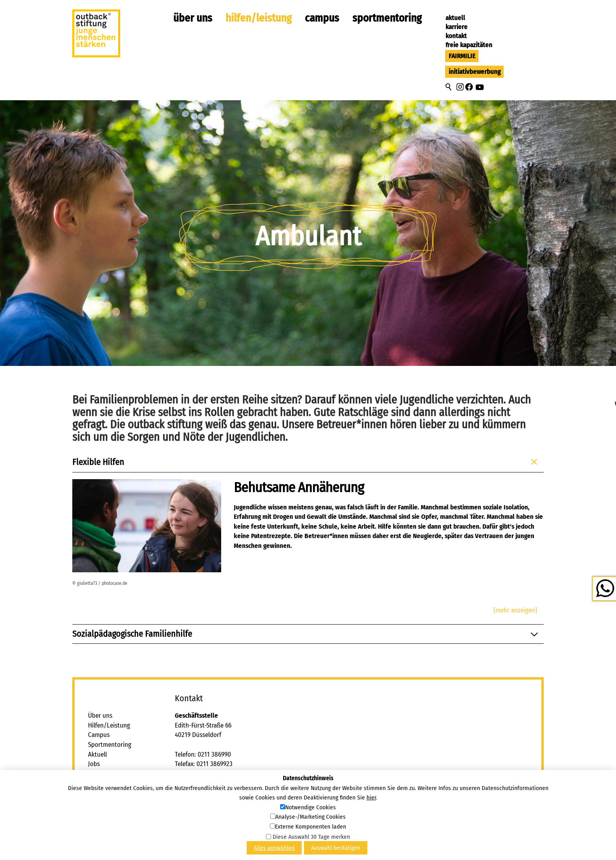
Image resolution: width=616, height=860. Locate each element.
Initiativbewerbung (475, 72)
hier (371, 798)
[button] (460, 87)
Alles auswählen (274, 848)
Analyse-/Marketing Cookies (311, 817)
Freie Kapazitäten (469, 45)
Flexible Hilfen (306, 462)
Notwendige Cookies (311, 807)
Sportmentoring (387, 18)
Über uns (193, 18)
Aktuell (455, 18)
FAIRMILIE (462, 56)
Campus (322, 18)
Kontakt (456, 36)
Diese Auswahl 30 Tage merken (311, 837)
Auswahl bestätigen (336, 848)
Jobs (94, 764)
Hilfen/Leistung (258, 18)
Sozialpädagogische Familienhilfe (306, 634)
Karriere (456, 27)
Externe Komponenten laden (311, 827)
